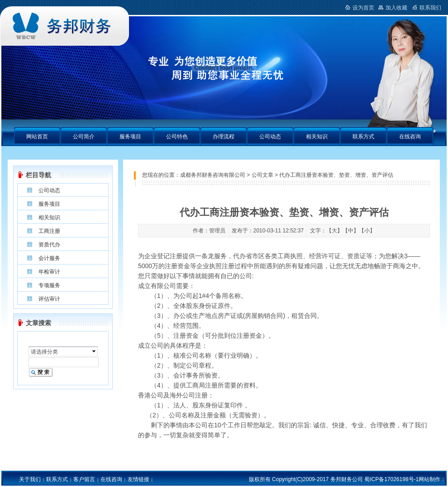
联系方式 (363, 137)
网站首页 (37, 137)
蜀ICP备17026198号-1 (391, 479)
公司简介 (84, 137)
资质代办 (49, 245)
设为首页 (360, 8)
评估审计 (49, 299)
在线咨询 (410, 137)
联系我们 (427, 8)
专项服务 (49, 285)
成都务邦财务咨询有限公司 (213, 175)
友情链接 (138, 479)
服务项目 (130, 137)
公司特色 (177, 137)
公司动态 (270, 137)
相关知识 (317, 137)
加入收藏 (393, 8)
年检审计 (49, 272)
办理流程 (224, 137)
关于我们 (30, 479)
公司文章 (262, 175)
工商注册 (49, 231)
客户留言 (84, 479)
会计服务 (49, 258)
